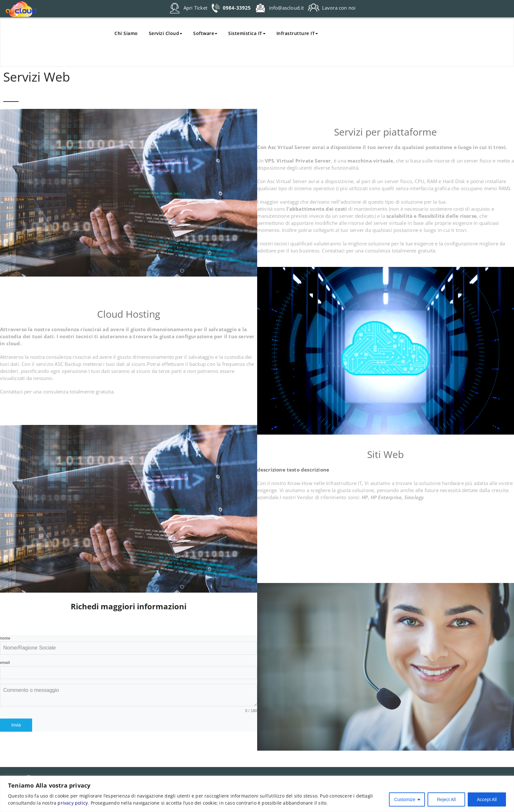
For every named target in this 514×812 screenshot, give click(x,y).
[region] (257, 794)
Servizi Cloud (166, 33)
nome (5, 638)
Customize (405, 799)
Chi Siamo (126, 33)
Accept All (487, 799)
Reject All (446, 799)
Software (205, 33)
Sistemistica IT (247, 33)
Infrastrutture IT (297, 33)
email (5, 663)
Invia (16, 725)
